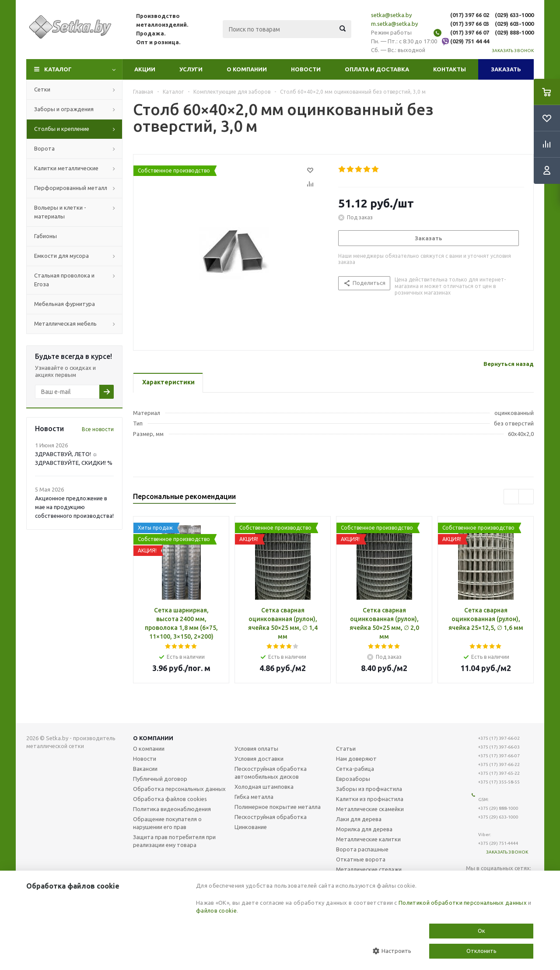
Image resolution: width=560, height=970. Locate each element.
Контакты (450, 69)
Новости (306, 69)
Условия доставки (259, 759)
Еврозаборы (353, 779)
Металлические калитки (368, 839)
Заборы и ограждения (64, 109)
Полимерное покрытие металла (278, 807)
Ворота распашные (362, 849)
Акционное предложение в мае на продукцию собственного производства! (74, 507)
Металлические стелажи (369, 869)
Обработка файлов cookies (170, 799)
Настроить (392, 951)
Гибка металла (254, 797)
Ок (481, 931)
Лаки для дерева (359, 819)
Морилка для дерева (364, 829)
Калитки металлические (66, 168)
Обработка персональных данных (179, 789)
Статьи (346, 749)
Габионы (45, 236)
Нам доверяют (356, 759)
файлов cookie (216, 910)
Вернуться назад (509, 364)
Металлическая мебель (65, 323)
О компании (247, 69)
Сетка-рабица (355, 769)
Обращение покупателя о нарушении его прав (167, 823)
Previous (511, 497)
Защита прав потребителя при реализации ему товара (174, 841)
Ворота (44, 148)
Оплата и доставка (377, 69)
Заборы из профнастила (369, 789)
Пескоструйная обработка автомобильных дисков (271, 773)
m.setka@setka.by (394, 24)
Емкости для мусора (61, 256)
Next (526, 497)
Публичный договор (160, 779)
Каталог (58, 69)
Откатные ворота (361, 859)
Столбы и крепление (62, 129)
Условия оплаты (256, 749)
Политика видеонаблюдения (172, 809)
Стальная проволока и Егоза (64, 280)
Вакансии (145, 769)
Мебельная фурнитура (65, 304)
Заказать (506, 69)
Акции (145, 69)
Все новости (98, 429)
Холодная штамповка (264, 787)
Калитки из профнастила (370, 799)
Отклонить (481, 951)
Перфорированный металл (71, 188)
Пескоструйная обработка (271, 817)
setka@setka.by (391, 15)
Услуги (191, 69)
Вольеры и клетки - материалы (60, 212)
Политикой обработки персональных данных (463, 903)
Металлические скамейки (370, 809)
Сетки (42, 89)
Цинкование (251, 827)
